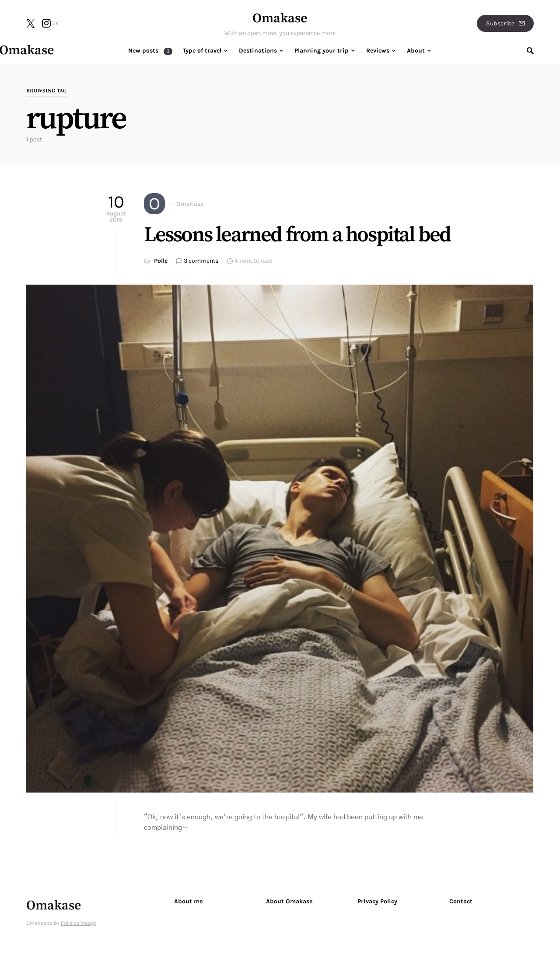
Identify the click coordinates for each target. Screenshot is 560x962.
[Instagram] (50, 23)
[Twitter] (31, 23)
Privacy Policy (377, 901)
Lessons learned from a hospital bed (297, 235)
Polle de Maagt (79, 923)
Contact (461, 901)
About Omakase (289, 901)
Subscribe (505, 23)
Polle (161, 261)
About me (188, 901)
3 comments (201, 261)
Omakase (280, 18)
